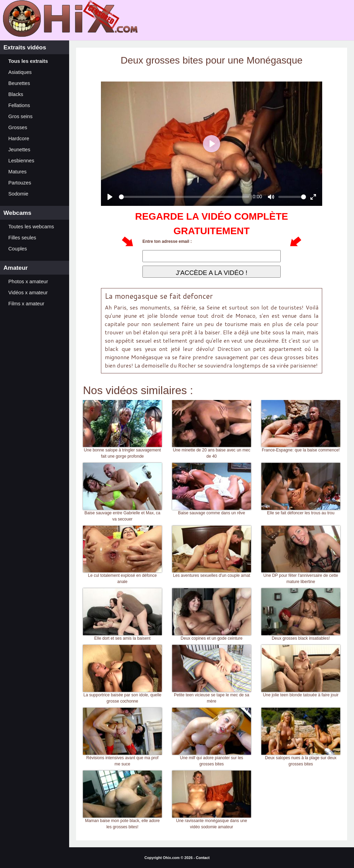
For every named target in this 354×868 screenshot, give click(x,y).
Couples (18, 249)
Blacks (16, 94)
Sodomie (18, 194)
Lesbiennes (21, 161)
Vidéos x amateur (28, 293)
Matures (17, 172)
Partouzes (20, 183)
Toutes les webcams (31, 227)
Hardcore (19, 139)
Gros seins (20, 116)
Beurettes (19, 83)
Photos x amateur (28, 282)
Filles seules (22, 238)
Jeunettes (19, 150)
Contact (203, 858)
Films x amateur (26, 304)
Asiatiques (20, 72)
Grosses (18, 127)
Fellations (19, 105)
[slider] (184, 197)
